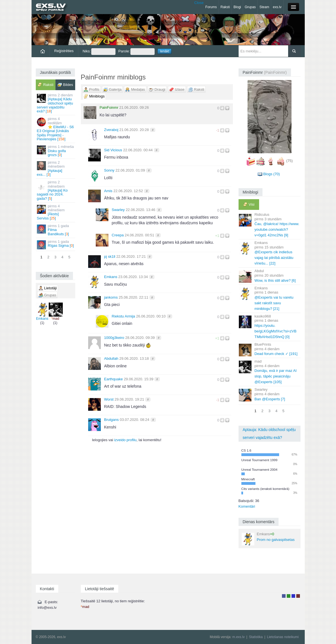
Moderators (293, 596)
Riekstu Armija (124, 316)
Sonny (109, 170)
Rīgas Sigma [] (56, 244)
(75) (289, 161)
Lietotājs (284, 596)
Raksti (225, 7)
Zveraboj (111, 130)
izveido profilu (125, 440)
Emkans (42, 312)
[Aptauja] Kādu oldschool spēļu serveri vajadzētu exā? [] (56, 103)
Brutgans (112, 420)
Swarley (118, 210)
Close (199, 3)
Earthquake (114, 379)
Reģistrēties (64, 51)
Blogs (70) (271, 174)
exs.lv (277, 7)
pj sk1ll (110, 257)
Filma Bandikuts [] (56, 230)
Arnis (108, 191)
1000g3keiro (114, 338)
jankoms (111, 297)
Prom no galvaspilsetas (268, 539)
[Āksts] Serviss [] (56, 212)
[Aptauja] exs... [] (56, 168)
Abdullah (111, 358)
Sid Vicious (113, 150)
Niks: (99, 52)
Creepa (118, 235)
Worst (109, 399)
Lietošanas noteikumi (283, 637)
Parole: (136, 52)
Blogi (237, 7)
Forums (211, 7)
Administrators (298, 596)
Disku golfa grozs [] (56, 151)
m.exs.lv (239, 637)
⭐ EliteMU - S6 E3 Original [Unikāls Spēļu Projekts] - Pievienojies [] (56, 129)
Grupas (250, 7)
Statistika (256, 637)
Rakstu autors (289, 596)
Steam (264, 7)
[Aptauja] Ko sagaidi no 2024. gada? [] (56, 190)
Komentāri (247, 506)
